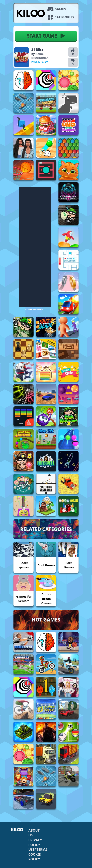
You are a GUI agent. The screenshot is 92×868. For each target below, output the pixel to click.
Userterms (38, 850)
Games (60, 9)
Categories (64, 17)
